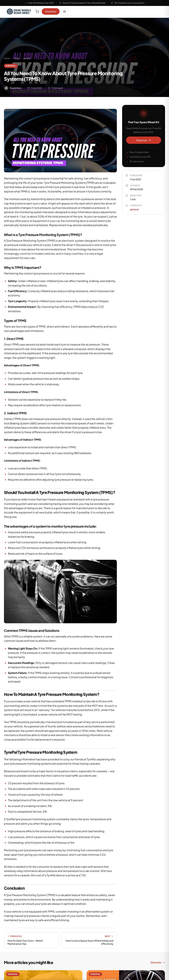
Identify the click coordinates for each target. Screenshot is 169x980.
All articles (158, 963)
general (27, 58)
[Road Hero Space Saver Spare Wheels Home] (19, 12)
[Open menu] (65, 12)
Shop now (144, 140)
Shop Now (51, 11)
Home (7, 58)
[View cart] (37, 12)
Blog (17, 58)
